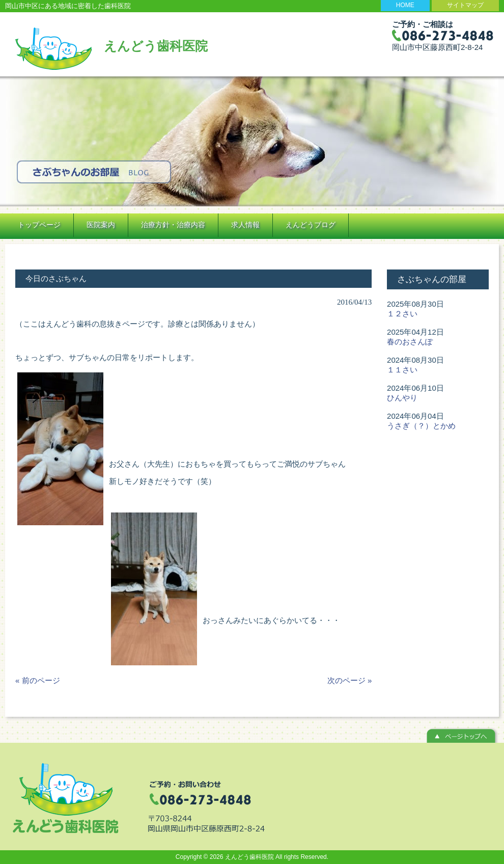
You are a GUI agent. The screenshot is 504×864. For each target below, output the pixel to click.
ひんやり (402, 398)
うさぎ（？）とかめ (421, 426)
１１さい (402, 370)
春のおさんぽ (410, 342)
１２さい (402, 314)
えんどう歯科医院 (156, 46)
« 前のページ (38, 680)
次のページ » (350, 680)
